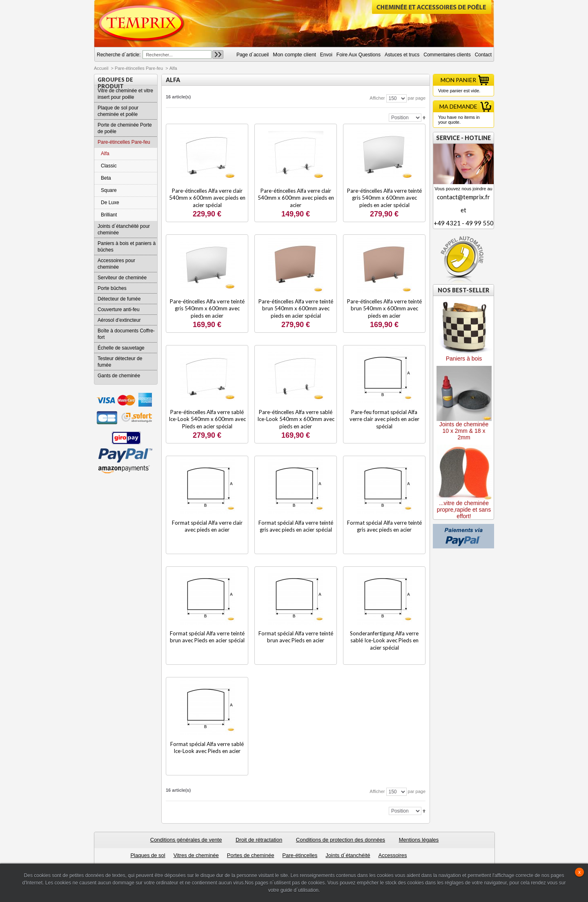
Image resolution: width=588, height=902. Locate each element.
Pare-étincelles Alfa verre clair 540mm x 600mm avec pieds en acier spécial (207, 198)
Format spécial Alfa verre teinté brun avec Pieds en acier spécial (207, 637)
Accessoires (392, 855)
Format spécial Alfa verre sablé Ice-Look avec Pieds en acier (207, 747)
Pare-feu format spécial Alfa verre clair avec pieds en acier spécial (384, 419)
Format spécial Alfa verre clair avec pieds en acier (207, 526)
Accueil (101, 68)
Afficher (377, 98)
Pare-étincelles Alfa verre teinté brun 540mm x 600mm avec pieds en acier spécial (296, 308)
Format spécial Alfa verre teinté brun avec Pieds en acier (296, 637)
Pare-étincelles (300, 855)
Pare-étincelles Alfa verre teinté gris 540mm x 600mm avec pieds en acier (207, 308)
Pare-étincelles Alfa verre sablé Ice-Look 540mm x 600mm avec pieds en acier (296, 419)
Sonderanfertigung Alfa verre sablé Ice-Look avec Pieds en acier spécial (384, 640)
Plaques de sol (148, 855)
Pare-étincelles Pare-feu (139, 68)
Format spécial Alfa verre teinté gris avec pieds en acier (384, 526)
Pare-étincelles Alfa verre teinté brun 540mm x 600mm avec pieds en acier (384, 308)
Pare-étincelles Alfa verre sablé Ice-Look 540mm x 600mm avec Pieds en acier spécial (207, 419)
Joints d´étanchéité (348, 855)
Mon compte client (294, 55)
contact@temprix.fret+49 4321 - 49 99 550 (463, 210)
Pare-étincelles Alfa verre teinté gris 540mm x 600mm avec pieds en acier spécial (384, 198)
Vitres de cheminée (196, 855)
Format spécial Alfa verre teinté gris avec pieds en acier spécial (296, 526)
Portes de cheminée (251, 855)
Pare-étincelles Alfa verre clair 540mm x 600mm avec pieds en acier (296, 198)
